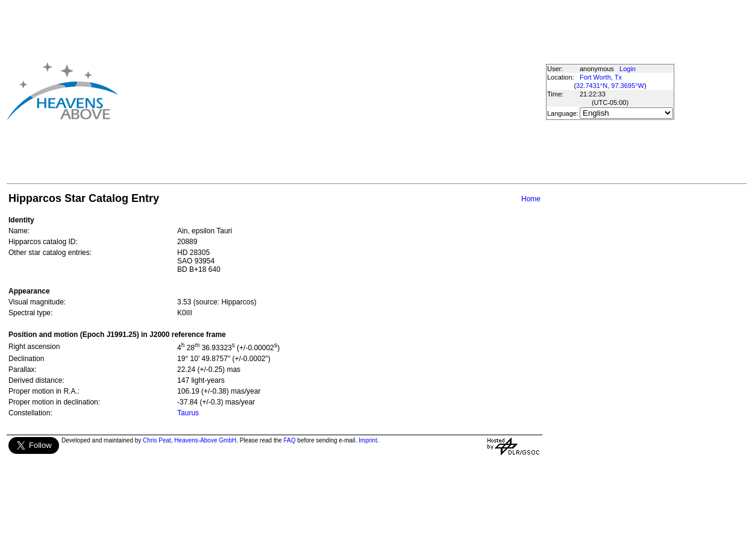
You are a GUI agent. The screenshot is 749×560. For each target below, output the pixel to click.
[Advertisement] (327, 91)
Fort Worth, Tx (601, 77)
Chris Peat (157, 440)
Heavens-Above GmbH (205, 440)
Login (628, 69)
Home (531, 199)
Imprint (368, 440)
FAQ (290, 440)
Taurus (188, 413)
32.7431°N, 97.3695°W (610, 86)
